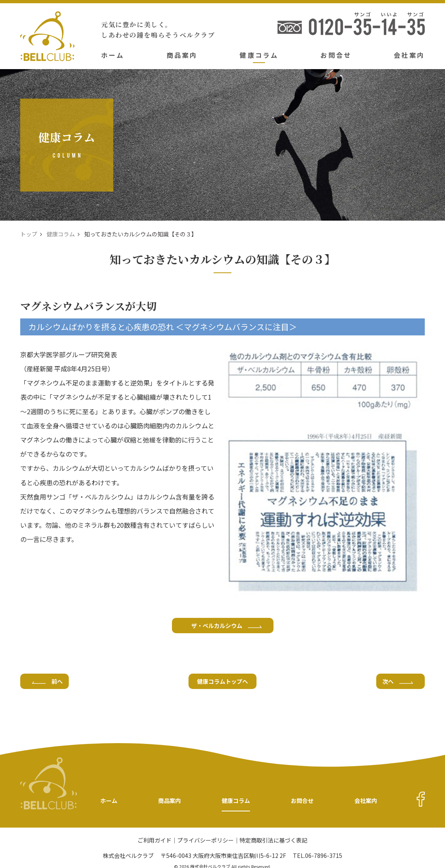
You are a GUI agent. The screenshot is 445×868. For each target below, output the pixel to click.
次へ (398, 681)
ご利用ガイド (155, 841)
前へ (47, 681)
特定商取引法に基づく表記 (273, 841)
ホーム (113, 55)
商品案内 (182, 55)
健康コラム (259, 55)
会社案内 (409, 55)
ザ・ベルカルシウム (227, 626)
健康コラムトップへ (222, 681)
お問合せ (336, 55)
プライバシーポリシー (206, 841)
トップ (29, 234)
